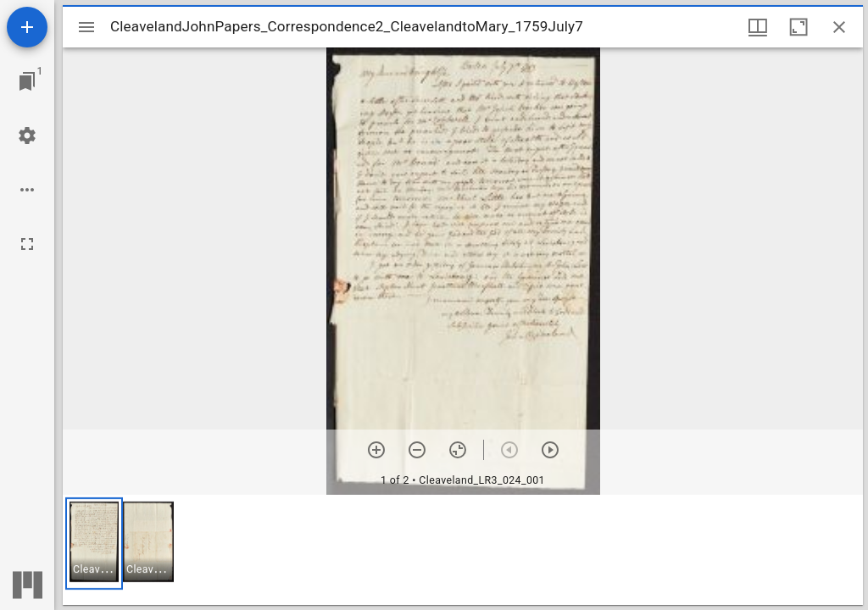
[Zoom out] (417, 450)
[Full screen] (27, 244)
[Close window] (839, 27)
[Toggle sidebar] (86, 27)
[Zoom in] (376, 450)
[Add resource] (27, 27)
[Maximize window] (798, 27)
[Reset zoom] (458, 450)
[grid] (463, 550)
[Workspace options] (27, 190)
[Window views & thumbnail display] (758, 27)
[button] (94, 543)
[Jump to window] (27, 81)
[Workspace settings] (27, 136)
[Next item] (550, 450)
